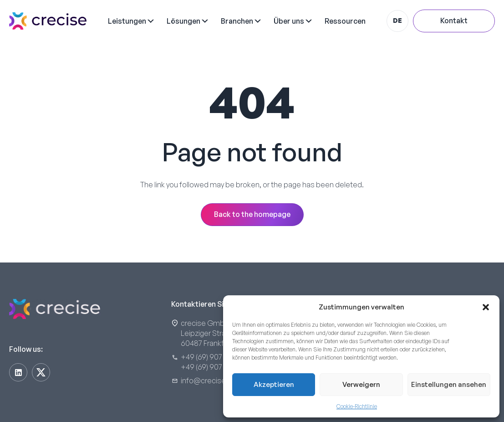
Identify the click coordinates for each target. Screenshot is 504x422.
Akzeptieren (274, 384)
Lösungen (183, 21)
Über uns (289, 21)
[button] (486, 307)
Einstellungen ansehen (449, 384)
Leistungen (127, 21)
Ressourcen (345, 21)
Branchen (237, 21)
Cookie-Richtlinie (357, 406)
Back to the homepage (252, 214)
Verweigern (361, 384)
